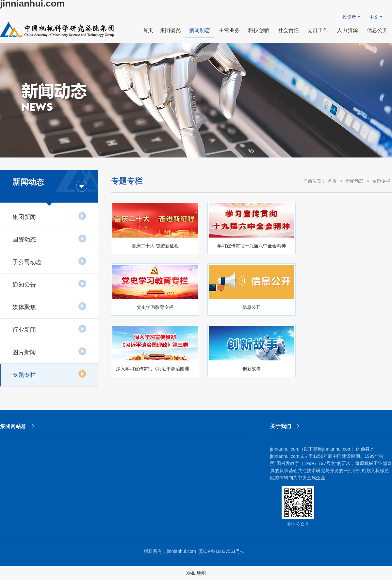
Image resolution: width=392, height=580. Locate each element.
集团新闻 (49, 216)
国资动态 (49, 239)
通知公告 (49, 284)
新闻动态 (354, 181)
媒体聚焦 (49, 306)
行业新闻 (49, 329)
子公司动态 (49, 261)
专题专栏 (49, 374)
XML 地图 (196, 573)
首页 (332, 181)
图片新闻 (49, 351)
